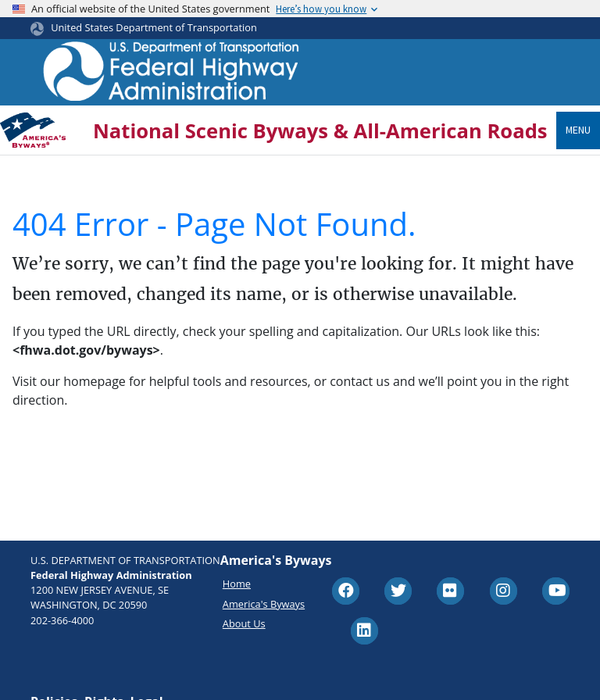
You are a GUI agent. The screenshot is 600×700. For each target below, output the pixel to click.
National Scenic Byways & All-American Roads (320, 131)
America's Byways (264, 604)
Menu (578, 130)
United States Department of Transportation (154, 27)
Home (237, 584)
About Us (244, 623)
